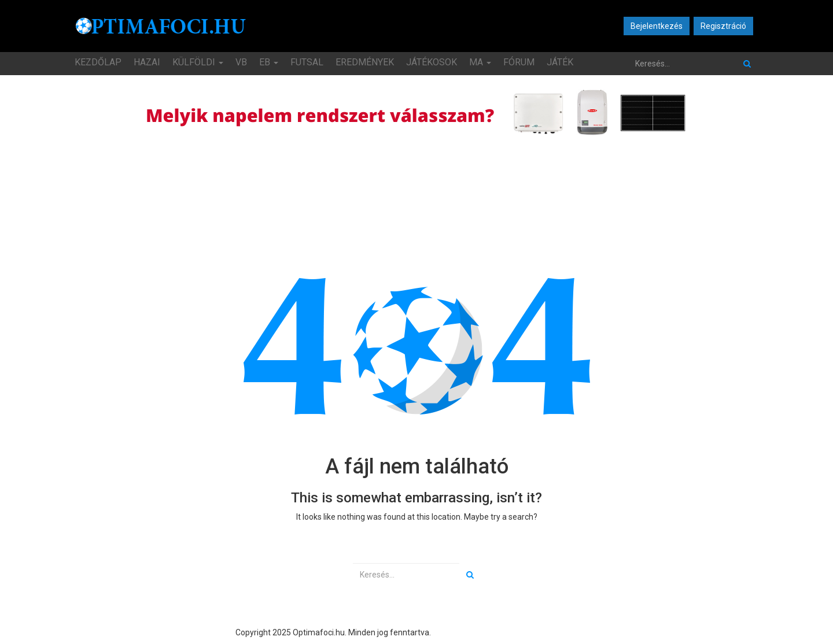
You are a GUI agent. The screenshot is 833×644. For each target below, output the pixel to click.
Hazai (147, 62)
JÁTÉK (560, 62)
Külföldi (198, 62)
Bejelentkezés (657, 26)
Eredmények (365, 62)
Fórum (519, 62)
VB (241, 62)
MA (480, 62)
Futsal (307, 62)
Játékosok (432, 62)
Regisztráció (723, 26)
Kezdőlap (98, 62)
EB (269, 62)
